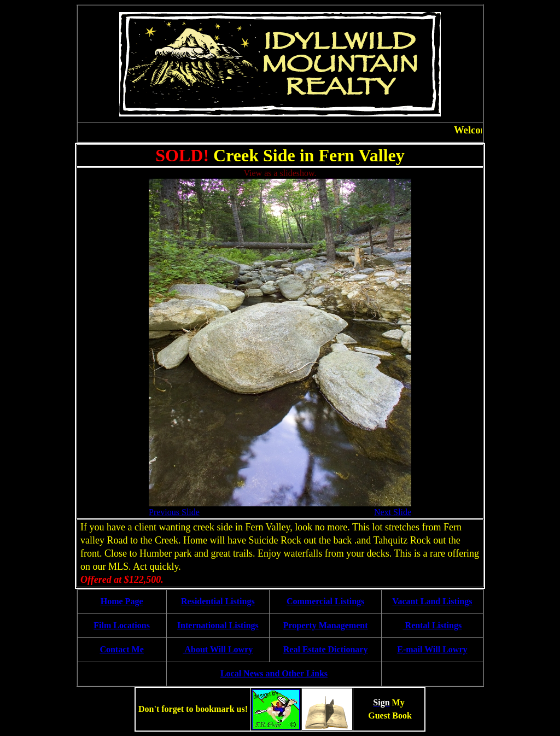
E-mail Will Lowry (432, 649)
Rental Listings (433, 625)
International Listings (218, 625)
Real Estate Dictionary (326, 649)
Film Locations (122, 625)
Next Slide (393, 512)
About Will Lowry (218, 649)
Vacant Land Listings (432, 601)
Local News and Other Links (274, 673)
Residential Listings (218, 601)
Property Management (326, 625)
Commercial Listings (325, 601)
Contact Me (121, 649)
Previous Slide (174, 512)
